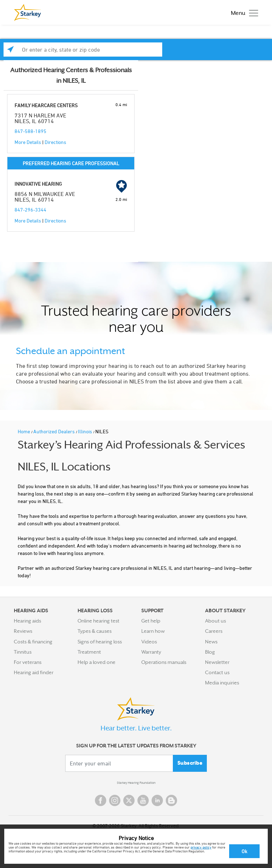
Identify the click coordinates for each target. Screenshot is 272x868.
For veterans (28, 662)
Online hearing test (98, 621)
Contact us (217, 672)
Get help (151, 621)
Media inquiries (222, 683)
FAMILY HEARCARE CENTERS (46, 105)
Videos (149, 642)
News (211, 642)
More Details (28, 142)
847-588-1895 (30, 131)
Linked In (157, 800)
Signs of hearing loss (100, 642)
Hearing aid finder (34, 672)
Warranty (151, 652)
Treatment (89, 652)
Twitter (129, 800)
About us (216, 621)
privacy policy (201, 847)
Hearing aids (27, 621)
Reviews (23, 631)
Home (24, 431)
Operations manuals (164, 662)
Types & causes (95, 631)
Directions (55, 142)
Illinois (86, 431)
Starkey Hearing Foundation (136, 783)
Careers (214, 631)
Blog (210, 652)
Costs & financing (33, 642)
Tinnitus (23, 652)
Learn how (153, 631)
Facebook (101, 800)
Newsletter (217, 662)
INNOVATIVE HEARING (38, 184)
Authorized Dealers (55, 431)
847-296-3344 (30, 210)
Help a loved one (97, 662)
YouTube (143, 800)
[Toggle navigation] (243, 13)
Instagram (115, 800)
